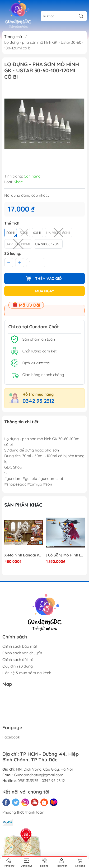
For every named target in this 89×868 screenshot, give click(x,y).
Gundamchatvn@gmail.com (39, 775)
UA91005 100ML (18, 244)
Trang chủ (13, 37)
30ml (24, 233)
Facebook (11, 737)
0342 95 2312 (38, 401)
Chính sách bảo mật (20, 646)
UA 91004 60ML (59, 233)
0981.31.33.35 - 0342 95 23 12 (41, 781)
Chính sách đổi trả (18, 660)
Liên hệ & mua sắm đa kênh (27, 673)
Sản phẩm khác (23, 505)
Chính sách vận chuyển (22, 653)
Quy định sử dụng (18, 666)
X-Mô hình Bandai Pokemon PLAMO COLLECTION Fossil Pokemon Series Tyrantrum (23, 555)
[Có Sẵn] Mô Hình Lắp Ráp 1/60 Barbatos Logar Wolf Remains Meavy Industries (66, 555)
